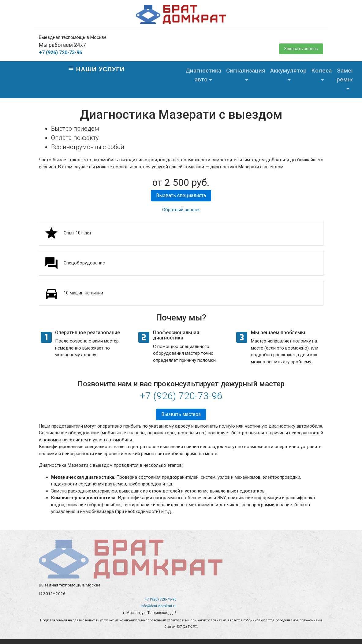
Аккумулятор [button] (288, 71)
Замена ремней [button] (347, 75)
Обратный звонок (181, 210)
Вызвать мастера (181, 414)
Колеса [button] (322, 71)
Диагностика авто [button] (203, 75)
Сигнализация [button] (246, 71)
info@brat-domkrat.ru (159, 606)
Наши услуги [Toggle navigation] (96, 69)
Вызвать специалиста (181, 195)
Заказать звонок (301, 49)
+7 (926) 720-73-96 (60, 52)
